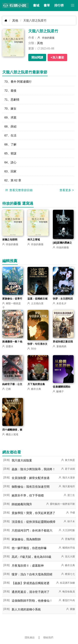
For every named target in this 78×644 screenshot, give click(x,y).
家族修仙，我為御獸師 (26, 539)
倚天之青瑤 (34, 240)
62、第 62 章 (13, 180)
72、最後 (10, 91)
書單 (47, 5)
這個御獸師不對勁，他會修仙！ (32, 601)
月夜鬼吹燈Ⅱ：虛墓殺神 (28, 566)
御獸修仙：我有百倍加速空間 (31, 487)
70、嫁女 (10, 109)
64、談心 (10, 162)
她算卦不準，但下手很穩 (28, 495)
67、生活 (10, 135)
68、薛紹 (10, 126)
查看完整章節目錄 (19, 190)
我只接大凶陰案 (22, 460)
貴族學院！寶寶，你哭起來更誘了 (33, 513)
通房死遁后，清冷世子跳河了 (31, 592)
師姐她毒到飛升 (22, 504)
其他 (15, 20)
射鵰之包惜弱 (10, 240)
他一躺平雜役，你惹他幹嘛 (29, 548)
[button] (73, 6)
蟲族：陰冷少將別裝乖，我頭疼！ (33, 469)
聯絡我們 (48, 638)
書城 (36, 5)
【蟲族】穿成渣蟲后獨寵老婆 (31, 583)
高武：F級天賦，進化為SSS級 (32, 557)
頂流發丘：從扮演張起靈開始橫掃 (33, 522)
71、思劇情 (12, 100)
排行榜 (59, 5)
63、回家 (10, 171)
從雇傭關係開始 (62, 387)
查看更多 (67, 190)
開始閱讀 (37, 57)
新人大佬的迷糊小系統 (26, 609)
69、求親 (10, 117)
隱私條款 (30, 638)
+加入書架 (57, 57)
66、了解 (10, 144)
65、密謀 (10, 153)
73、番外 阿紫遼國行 (18, 82)
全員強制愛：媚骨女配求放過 (31, 478)
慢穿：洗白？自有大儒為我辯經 (32, 574)
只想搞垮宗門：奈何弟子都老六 (32, 530)
